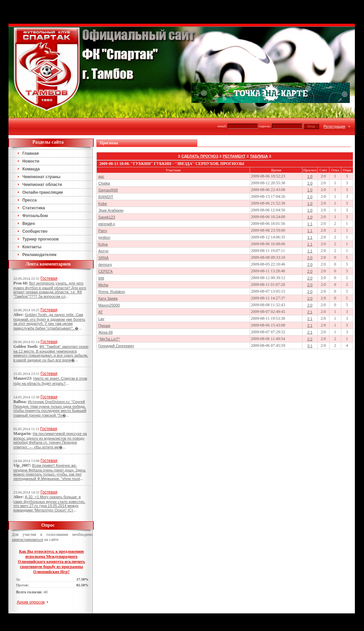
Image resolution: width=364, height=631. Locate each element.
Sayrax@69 (108, 190)
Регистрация (334, 126)
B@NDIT (106, 197)
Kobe (103, 204)
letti (101, 278)
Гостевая (49, 278)
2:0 (310, 258)
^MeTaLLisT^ (109, 339)
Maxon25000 (109, 305)
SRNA (104, 258)
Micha (103, 285)
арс (101, 176)
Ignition (104, 237)
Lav (101, 319)
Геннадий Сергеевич (116, 346)
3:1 (310, 346)
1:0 (310, 176)
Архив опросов (31, 602)
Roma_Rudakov (112, 292)
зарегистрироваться (28, 540)
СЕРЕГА (106, 271)
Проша (104, 325)
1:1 (310, 224)
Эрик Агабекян (111, 210)
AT (101, 312)
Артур (104, 251)
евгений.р (107, 224)
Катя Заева (108, 298)
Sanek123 (107, 217)
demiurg (105, 265)
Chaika (104, 183)
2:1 (310, 312)
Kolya (103, 244)
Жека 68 (106, 332)
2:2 (310, 339)
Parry (103, 231)
